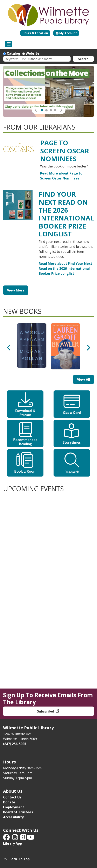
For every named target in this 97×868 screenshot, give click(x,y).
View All (84, 379)
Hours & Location (35, 33)
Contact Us (12, 797)
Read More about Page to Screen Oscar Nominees (61, 176)
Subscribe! (46, 711)
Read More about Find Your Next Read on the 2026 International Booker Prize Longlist (65, 268)
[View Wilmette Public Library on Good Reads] (24, 838)
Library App (13, 843)
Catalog (13, 53)
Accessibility (13, 817)
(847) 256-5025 (15, 744)
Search (83, 59)
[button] (36, 110)
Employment (14, 807)
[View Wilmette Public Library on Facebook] (7, 838)
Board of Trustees (18, 812)
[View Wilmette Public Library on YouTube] (31, 838)
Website (33, 53)
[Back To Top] (48, 859)
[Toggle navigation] (9, 44)
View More (16, 290)
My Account (66, 33)
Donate (9, 802)
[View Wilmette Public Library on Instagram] (15, 838)
